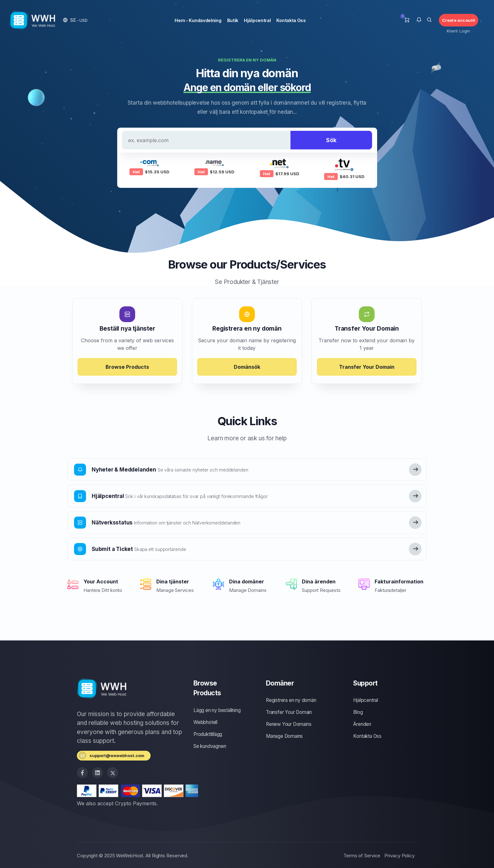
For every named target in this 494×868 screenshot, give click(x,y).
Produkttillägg (208, 734)
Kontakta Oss (291, 20)
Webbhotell (205, 722)
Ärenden (362, 724)
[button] (75, 20)
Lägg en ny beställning (217, 710)
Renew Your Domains (289, 724)
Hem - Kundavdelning (198, 20)
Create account (459, 20)
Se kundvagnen (210, 746)
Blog (358, 712)
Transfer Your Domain (367, 367)
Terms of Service (362, 856)
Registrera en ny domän (291, 700)
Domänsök (247, 367)
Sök (331, 140)
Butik (233, 20)
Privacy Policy (399, 856)
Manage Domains (284, 736)
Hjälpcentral (257, 20)
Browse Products (127, 367)
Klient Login (458, 31)
